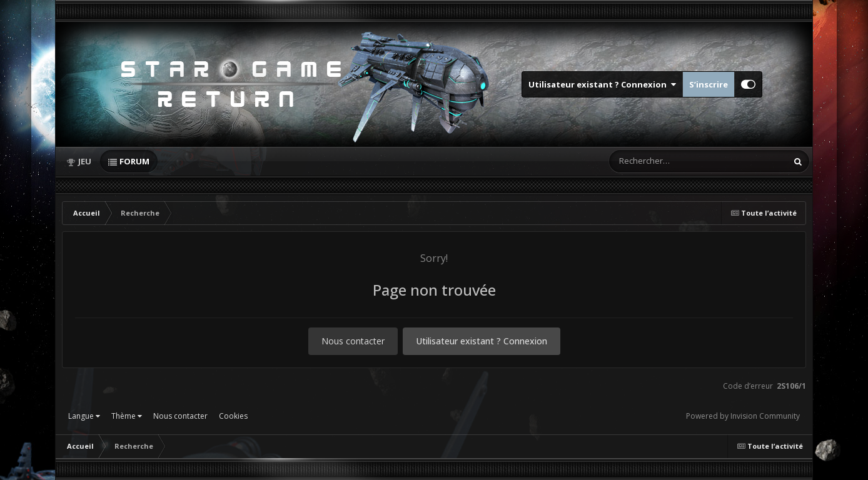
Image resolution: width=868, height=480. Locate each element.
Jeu (85, 161)
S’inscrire (709, 84)
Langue (84, 416)
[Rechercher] (662, 161)
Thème (127, 416)
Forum (134, 161)
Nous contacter (353, 341)
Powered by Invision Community (743, 416)
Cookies (233, 416)
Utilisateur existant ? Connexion (602, 84)
